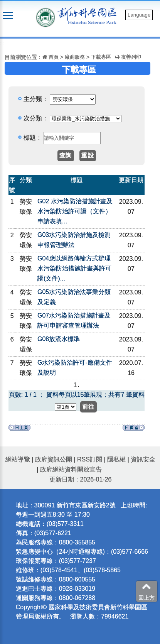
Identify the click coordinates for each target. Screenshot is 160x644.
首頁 (51, 57)
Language (139, 15)
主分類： (36, 99)
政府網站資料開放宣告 (71, 469)
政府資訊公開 (54, 459)
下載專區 (101, 57)
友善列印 (128, 57)
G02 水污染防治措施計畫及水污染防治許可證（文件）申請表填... (75, 211)
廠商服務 (75, 57)
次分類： (36, 118)
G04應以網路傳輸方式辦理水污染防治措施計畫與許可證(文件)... (74, 268)
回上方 (147, 591)
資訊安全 (143, 459)
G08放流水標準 (59, 339)
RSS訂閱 (90, 459)
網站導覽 (18, 459)
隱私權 (116, 459)
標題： (33, 138)
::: (2, 43)
